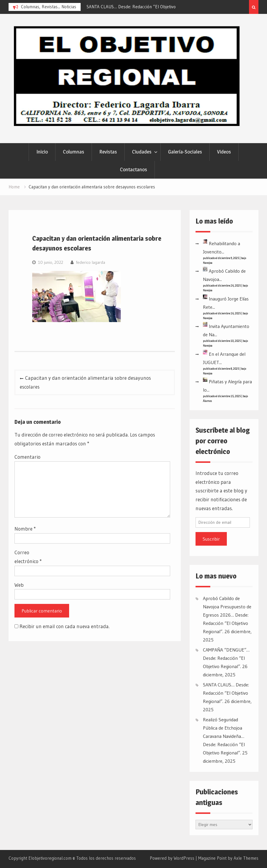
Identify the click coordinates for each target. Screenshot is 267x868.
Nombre (25, 529)
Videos (224, 152)
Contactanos (133, 169)
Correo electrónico (28, 557)
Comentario (27, 457)
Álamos (207, 401)
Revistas (108, 152)
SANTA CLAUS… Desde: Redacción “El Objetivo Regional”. (226, 693)
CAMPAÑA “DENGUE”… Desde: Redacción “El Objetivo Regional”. (226, 658)
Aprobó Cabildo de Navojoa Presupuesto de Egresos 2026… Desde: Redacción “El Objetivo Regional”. (227, 615)
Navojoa (208, 263)
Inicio (42, 152)
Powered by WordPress (172, 858)
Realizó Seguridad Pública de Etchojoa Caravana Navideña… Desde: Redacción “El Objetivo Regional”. (224, 736)
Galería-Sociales (185, 152)
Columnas (74, 152)
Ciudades (142, 152)
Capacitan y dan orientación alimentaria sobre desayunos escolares (85, 382)
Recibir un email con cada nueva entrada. (65, 626)
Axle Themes (246, 858)
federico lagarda (91, 262)
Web (19, 585)
